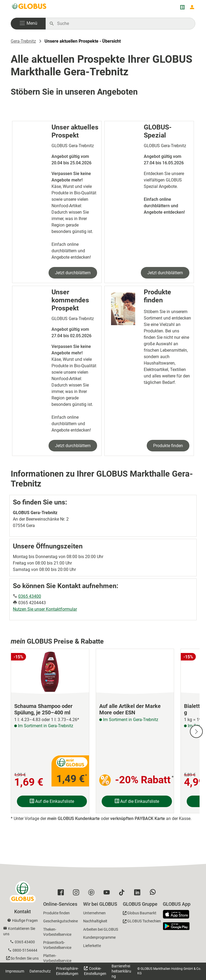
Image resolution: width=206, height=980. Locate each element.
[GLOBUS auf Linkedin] (139, 894)
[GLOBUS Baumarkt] (140, 914)
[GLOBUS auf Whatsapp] (154, 894)
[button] (28, 24)
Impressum (15, 971)
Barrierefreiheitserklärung (121, 971)
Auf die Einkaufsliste (52, 801)
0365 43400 (30, 596)
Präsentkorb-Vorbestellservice (57, 945)
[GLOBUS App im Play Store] (176, 926)
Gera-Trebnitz (23, 41)
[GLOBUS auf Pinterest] (93, 894)
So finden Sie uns (25, 958)
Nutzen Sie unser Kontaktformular (45, 609)
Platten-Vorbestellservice (57, 958)
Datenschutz (40, 971)
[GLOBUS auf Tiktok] (123, 894)
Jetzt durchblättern (73, 273)
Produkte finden (168, 446)
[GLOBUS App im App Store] (178, 915)
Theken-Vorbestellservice (57, 932)
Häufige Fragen (25, 920)
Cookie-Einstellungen (95, 971)
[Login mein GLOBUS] (192, 7)
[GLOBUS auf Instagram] (77, 894)
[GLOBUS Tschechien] (142, 922)
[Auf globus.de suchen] (123, 24)
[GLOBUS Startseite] (30, 7)
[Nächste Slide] (196, 732)
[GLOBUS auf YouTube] (108, 894)
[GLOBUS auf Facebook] (62, 894)
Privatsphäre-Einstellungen (67, 971)
